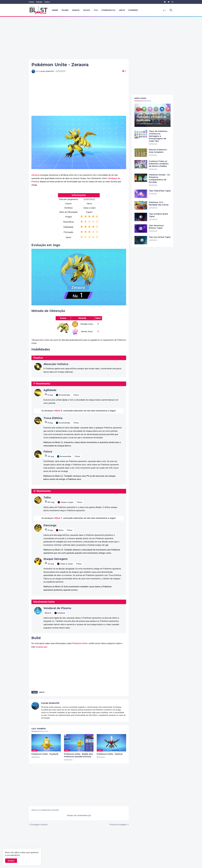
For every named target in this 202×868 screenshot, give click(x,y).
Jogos (87, 10)
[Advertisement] (101, 38)
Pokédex (133, 10)
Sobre (47, 2)
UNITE (122, 10)
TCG (96, 10)
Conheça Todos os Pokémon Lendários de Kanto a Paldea (159, 164)
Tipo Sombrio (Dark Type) (158, 215)
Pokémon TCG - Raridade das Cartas (159, 204)
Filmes (65, 10)
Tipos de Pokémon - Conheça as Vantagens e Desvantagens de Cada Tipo (159, 136)
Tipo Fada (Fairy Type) (160, 191)
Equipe (39, 2)
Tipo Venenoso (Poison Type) (156, 227)
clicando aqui (41, 647)
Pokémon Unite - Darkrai (110, 754)
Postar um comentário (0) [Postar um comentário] (79, 815)
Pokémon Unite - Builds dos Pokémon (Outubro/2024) (78, 755)
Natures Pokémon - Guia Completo (158, 151)
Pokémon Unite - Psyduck (45, 754)
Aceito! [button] (11, 861)
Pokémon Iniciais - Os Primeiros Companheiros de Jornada (159, 178)
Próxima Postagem (118, 825)
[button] (165, 10)
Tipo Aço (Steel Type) (160, 237)
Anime (55, 10)
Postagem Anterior (39, 825)
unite (42, 692)
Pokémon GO (108, 10)
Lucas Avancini (50, 703)
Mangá (76, 10)
